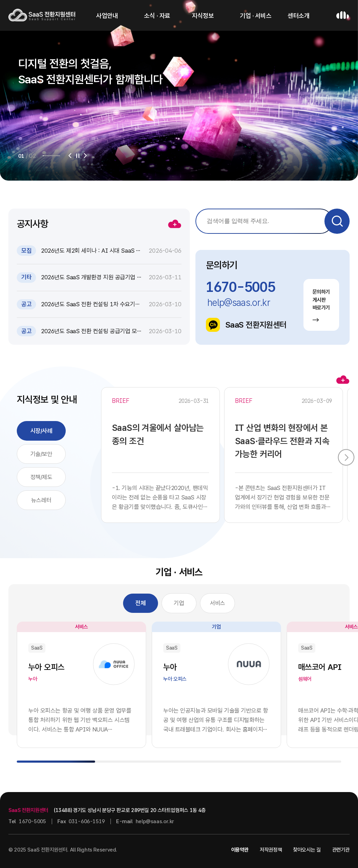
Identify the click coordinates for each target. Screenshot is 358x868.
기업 (179, 603)
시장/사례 (41, 431)
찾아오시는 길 (307, 850)
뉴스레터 (41, 500)
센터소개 (299, 16)
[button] (70, 156)
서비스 (217, 603)
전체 (140, 603)
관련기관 (341, 850)
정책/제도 (41, 477)
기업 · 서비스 (256, 16)
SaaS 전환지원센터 (246, 325)
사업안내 (107, 16)
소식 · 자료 (157, 16)
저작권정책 (271, 850)
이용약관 (240, 850)
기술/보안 (41, 454)
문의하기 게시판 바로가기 (321, 305)
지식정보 (203, 16)
